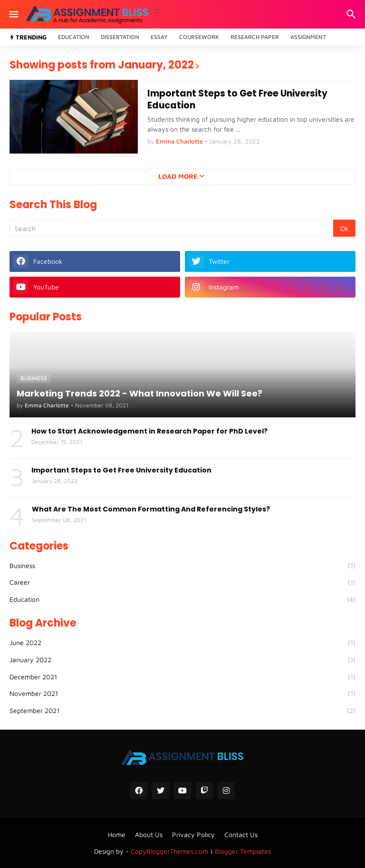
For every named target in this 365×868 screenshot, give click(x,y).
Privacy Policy (193, 834)
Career (182, 582)
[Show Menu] (13, 14)
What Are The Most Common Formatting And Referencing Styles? (151, 509)
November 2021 (182, 694)
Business (182, 566)
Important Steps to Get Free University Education (237, 100)
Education (74, 37)
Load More (178, 176)
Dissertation (120, 37)
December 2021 (182, 677)
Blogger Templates (243, 851)
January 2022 (182, 660)
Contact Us (241, 834)
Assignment (308, 37)
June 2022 (182, 643)
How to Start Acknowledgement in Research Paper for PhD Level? (149, 431)
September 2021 (182, 711)
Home (117, 834)
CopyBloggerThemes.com (169, 851)
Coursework (199, 37)
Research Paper (255, 37)
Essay (159, 37)
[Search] (352, 14)
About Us (149, 834)
